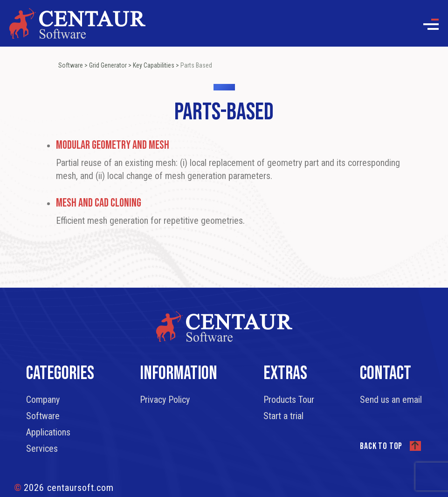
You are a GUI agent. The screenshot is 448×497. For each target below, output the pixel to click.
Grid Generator (108, 65)
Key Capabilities (154, 65)
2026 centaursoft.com (64, 488)
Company (43, 400)
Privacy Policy (165, 400)
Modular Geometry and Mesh (113, 145)
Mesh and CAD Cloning (99, 203)
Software (71, 65)
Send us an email (391, 400)
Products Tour (289, 400)
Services (42, 449)
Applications (48, 432)
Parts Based (196, 65)
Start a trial (283, 416)
